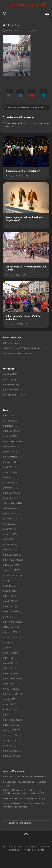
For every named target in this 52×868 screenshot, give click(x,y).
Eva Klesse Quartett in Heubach (19, 353)
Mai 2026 (9, 416)
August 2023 (11, 581)
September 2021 (12, 694)
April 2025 (10, 483)
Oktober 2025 (11, 452)
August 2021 (11, 699)
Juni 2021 (9, 710)
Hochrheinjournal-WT (26, 5)
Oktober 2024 (11, 514)
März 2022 (10, 668)
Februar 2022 (11, 673)
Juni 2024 (9, 534)
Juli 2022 (9, 648)
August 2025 (11, 462)
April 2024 (10, 545)
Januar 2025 (11, 498)
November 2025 (12, 447)
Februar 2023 (11, 612)
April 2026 (10, 421)
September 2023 (12, 576)
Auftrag (9, 374)
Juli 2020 (9, 746)
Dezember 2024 (12, 503)
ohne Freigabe (11, 384)
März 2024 (10, 550)
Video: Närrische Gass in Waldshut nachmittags (23, 318)
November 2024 (12, 508)
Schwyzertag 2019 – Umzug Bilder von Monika (26, 268)
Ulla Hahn (9, 777)
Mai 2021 (9, 715)
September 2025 (12, 457)
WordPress (25, 850)
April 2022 (10, 663)
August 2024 (11, 524)
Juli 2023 (9, 586)
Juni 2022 (9, 653)
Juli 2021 (9, 704)
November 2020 (12, 725)
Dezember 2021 (12, 679)
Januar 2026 (11, 436)
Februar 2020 (11, 751)
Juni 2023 (9, 591)
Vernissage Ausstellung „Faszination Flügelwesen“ (25, 219)
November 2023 (12, 565)
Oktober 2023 (11, 570)
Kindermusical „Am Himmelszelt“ (23, 171)
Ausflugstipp (11, 379)
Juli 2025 (9, 467)
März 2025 (10, 488)
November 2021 (12, 684)
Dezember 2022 (12, 622)
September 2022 (12, 637)
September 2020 (12, 735)
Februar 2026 (11, 431)
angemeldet (18, 123)
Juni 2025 (9, 472)
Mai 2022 (9, 658)
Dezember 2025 (12, 441)
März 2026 (10, 426)
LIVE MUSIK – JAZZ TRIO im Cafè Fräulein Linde (26, 348)
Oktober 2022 (11, 632)
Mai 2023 (9, 596)
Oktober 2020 (11, 730)
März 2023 (10, 606)
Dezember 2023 (12, 560)
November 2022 (12, 627)
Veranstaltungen (12, 395)
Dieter (35, 31)
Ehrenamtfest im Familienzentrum (31, 777)
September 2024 (12, 519)
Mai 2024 (9, 539)
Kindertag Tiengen (13, 343)
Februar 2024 (11, 555)
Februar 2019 (11, 756)
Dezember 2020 (12, 720)
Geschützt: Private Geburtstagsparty (30, 798)
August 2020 (11, 741)
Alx (42, 850)
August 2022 (11, 642)
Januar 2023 (11, 617)
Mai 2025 (9, 477)
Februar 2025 (11, 493)
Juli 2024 (9, 529)
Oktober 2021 (11, 689)
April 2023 (10, 601)
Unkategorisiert (12, 390)
